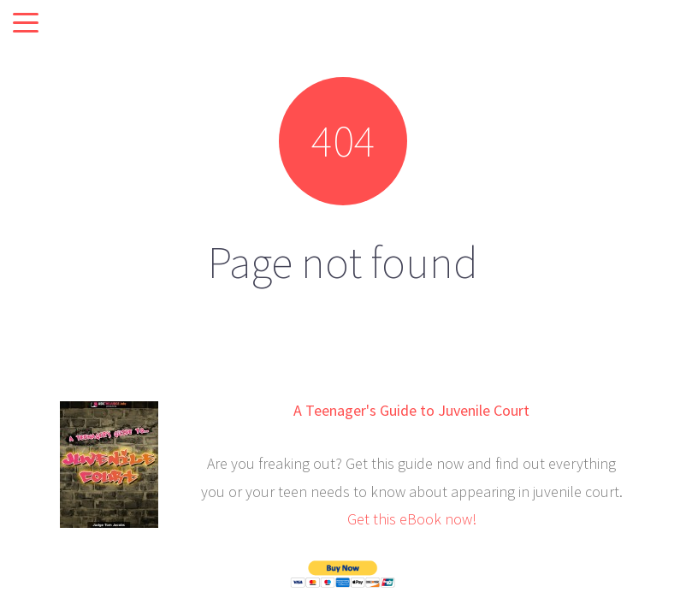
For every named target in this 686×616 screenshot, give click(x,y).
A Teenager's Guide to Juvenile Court (411, 410)
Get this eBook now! (412, 519)
